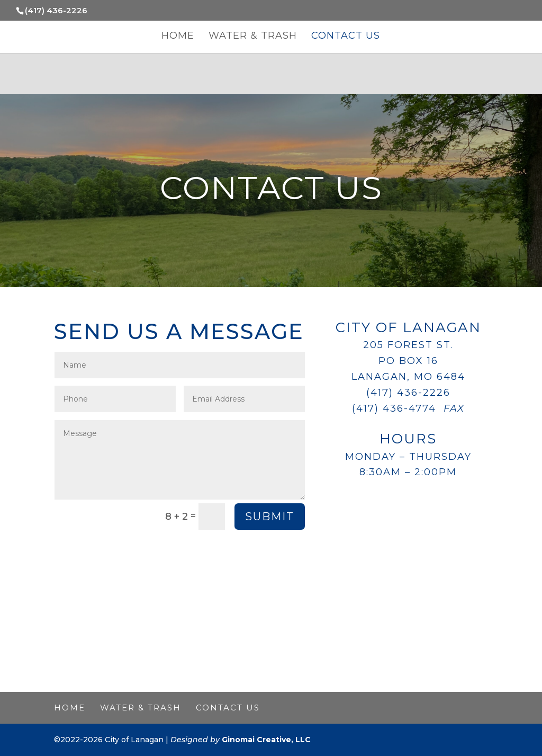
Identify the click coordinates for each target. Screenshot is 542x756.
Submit (270, 517)
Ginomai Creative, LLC (266, 740)
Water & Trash (253, 37)
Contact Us (346, 37)
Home (178, 37)
